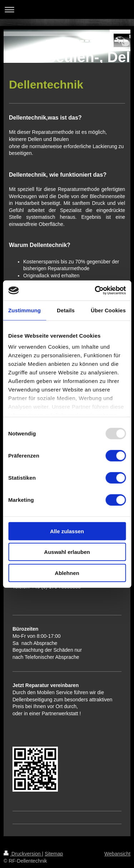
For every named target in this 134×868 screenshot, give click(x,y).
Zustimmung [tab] (24, 310)
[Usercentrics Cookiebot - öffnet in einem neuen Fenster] (95, 291)
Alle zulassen (67, 531)
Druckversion (23, 854)
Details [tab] (66, 310)
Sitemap (54, 854)
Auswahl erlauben (67, 552)
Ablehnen (67, 573)
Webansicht (117, 854)
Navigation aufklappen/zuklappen (67, 9)
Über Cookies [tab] (108, 310)
